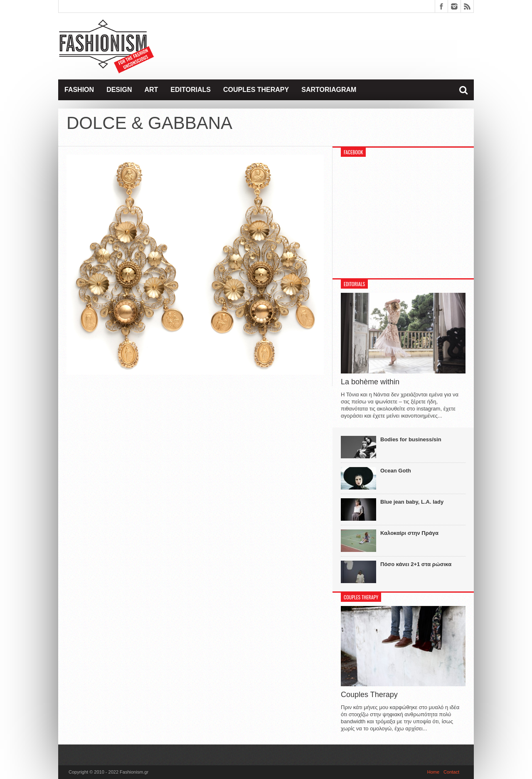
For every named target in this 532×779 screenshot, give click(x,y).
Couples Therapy (256, 90)
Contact (451, 772)
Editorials (191, 90)
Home (433, 772)
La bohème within (370, 382)
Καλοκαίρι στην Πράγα (409, 533)
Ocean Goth (396, 471)
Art (151, 90)
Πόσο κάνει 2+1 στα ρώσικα (416, 564)
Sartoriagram (329, 90)
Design (119, 90)
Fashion (79, 90)
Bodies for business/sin (411, 439)
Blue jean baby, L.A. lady (412, 502)
